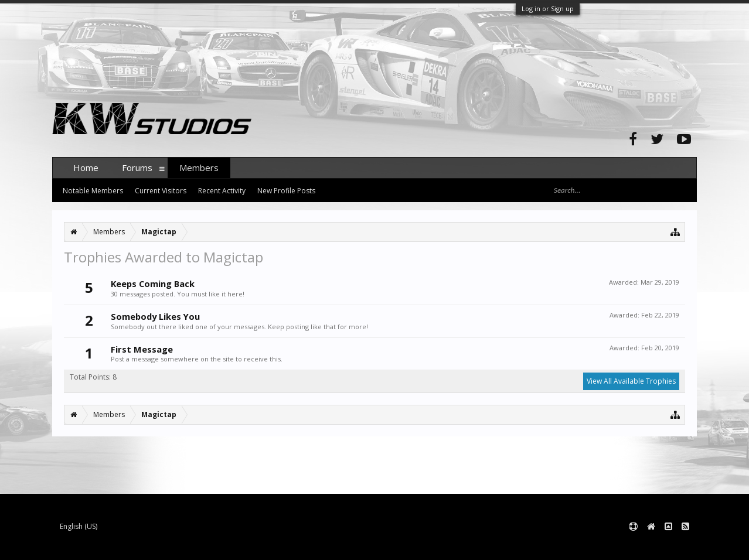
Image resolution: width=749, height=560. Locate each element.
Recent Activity (222, 191)
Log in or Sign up (548, 8)
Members (199, 168)
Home (86, 168)
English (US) (79, 526)
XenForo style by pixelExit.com (282, 546)
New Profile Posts (286, 191)
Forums (137, 168)
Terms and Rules (668, 546)
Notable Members (93, 191)
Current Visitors (161, 191)
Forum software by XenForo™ (141, 546)
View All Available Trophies (631, 381)
